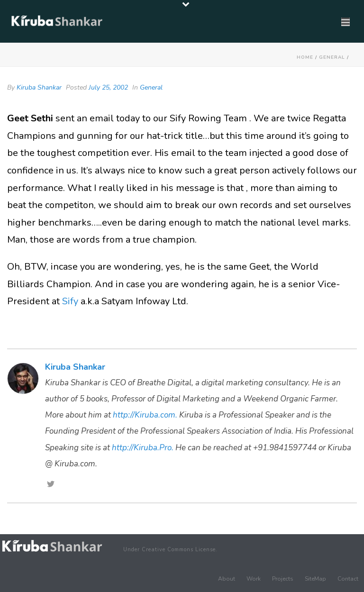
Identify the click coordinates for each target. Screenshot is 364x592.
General (332, 57)
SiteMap (315, 579)
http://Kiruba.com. (145, 415)
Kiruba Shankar (39, 87)
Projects (283, 579)
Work (254, 579)
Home (305, 57)
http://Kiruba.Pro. (143, 448)
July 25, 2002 (108, 87)
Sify (70, 301)
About (227, 579)
